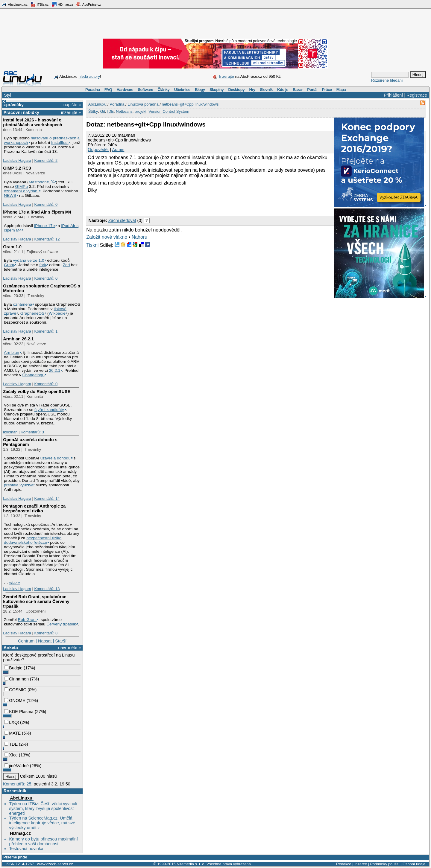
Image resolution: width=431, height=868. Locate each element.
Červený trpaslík (61, 624)
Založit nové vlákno (107, 237)
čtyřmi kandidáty (49, 410)
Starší (61, 641)
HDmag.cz (62, 4)
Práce (327, 90)
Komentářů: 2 (46, 160)
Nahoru (139, 237)
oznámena (22, 304)
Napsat (45, 641)
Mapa (341, 90)
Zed (66, 265)
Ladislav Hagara (17, 160)
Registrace (417, 95)
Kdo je (283, 90)
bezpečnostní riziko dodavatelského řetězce (33, 540)
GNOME (15, 701)
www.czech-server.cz (55, 864)
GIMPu (21, 186)
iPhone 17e (44, 226)
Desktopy (236, 90)
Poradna (93, 90)
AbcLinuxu (21, 798)
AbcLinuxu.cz (15, 4)
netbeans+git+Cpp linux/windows (190, 104)
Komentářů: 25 (17, 784)
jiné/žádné (16, 766)
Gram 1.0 (12, 247)
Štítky (93, 111)
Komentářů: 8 (46, 633)
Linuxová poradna (143, 104)
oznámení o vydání (21, 191)
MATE (12, 733)
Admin (118, 150)
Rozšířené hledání (387, 80)
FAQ (108, 90)
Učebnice (182, 90)
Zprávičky (14, 105)
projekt (141, 111)
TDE (11, 744)
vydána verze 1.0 (28, 260)
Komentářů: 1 (46, 331)
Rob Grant (27, 620)
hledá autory (89, 76)
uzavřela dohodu (56, 458)
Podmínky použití (385, 864)
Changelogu (34, 375)
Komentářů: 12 (47, 239)
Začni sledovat (122, 220)
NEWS (10, 195)
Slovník (266, 90)
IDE (110, 111)
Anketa (11, 648)
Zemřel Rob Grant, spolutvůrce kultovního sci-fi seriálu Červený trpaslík (36, 601)
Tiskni (92, 245)
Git (103, 111)
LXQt (12, 722)
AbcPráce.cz (88, 4)
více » (15, 583)
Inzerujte (227, 76)
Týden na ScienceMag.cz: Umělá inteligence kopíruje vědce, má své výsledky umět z (42, 823)
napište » (72, 105)
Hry (252, 90)
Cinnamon (16, 679)
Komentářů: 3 (32, 432)
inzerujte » (71, 112)
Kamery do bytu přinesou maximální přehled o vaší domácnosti (43, 841)
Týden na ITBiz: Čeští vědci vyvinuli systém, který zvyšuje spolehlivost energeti (43, 808)
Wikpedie (57, 313)
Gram (9, 265)
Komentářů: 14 (47, 498)
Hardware (125, 90)
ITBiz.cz (40, 4)
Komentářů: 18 (47, 589)
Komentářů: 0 (46, 204)
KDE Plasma (19, 712)
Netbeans (124, 111)
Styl (7, 95)
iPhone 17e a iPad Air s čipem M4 (37, 212)
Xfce (11, 755)
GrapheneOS (32, 313)
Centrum (26, 641)
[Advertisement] (156, 203)
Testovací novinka (26, 849)
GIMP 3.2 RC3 (17, 168)
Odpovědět (98, 150)
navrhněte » (69, 648)
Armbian (12, 352)
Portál (312, 90)
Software (145, 90)
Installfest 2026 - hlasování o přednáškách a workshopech (33, 122)
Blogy (200, 90)
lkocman (10, 432)
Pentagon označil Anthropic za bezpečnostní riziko (34, 508)
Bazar (298, 90)
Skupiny (217, 90)
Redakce (344, 864)
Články (164, 90)
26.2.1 (54, 370)
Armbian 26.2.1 (18, 339)
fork (43, 265)
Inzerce (361, 864)
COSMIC (15, 690)
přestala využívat (19, 485)
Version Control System (169, 111)
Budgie (13, 668)
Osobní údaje (414, 864)
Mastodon (38, 182)
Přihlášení (393, 95)
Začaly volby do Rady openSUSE (37, 392)
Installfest (60, 143)
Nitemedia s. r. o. (191, 864)
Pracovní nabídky (21, 112)
